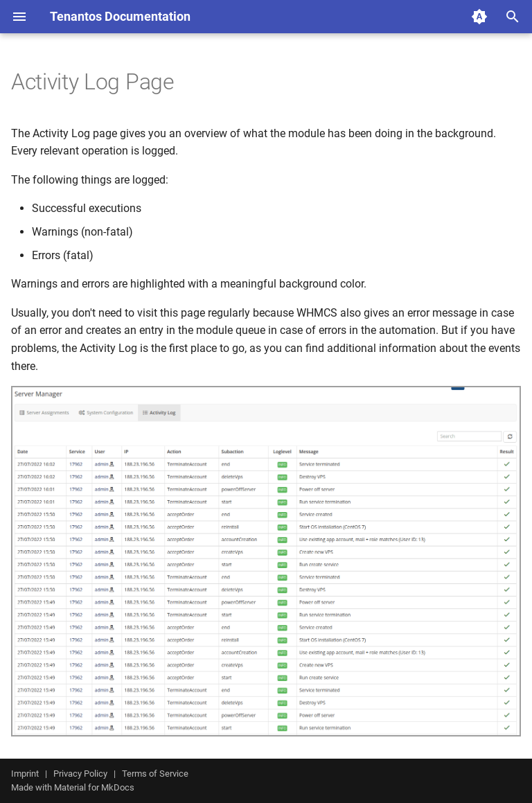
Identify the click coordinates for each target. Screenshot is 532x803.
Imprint (25, 774)
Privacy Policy (80, 774)
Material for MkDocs (94, 787)
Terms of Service (155, 774)
